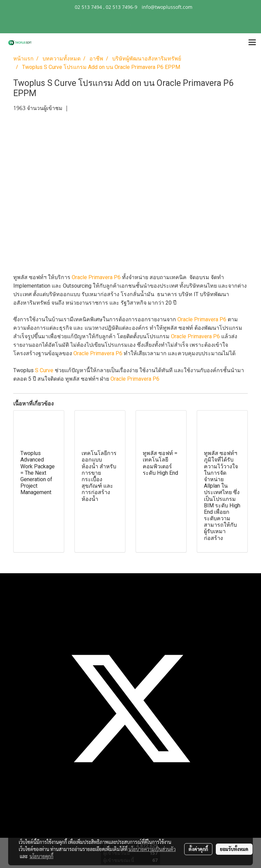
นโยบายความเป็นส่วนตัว (152, 849)
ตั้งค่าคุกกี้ (198, 849)
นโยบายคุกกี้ (41, 856)
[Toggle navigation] (252, 43)
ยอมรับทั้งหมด (234, 849)
